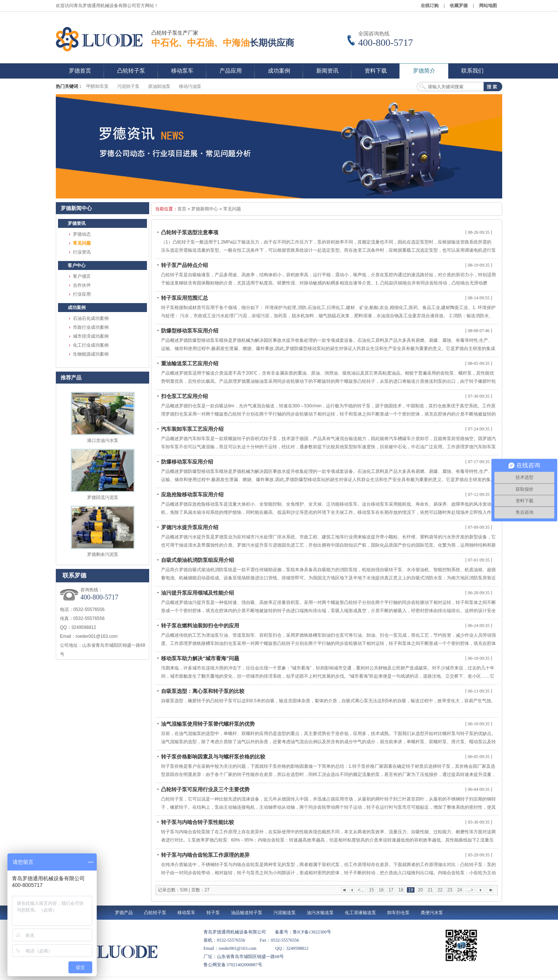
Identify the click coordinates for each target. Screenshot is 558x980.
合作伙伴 (82, 285)
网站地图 (488, 6)
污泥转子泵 (128, 86)
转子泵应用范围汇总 (185, 298)
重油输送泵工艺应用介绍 (190, 363)
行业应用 (82, 294)
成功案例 (77, 308)
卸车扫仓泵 (398, 913)
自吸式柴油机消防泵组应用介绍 (198, 560)
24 (460, 890)
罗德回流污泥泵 (103, 497)
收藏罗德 (459, 6)
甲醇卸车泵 (97, 86)
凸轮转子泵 (155, 913)
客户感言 (82, 276)
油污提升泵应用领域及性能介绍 (198, 593)
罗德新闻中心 (205, 209)
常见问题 (82, 243)
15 (371, 890)
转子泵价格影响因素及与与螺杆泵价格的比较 (213, 757)
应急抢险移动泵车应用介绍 (192, 494)
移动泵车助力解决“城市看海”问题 (200, 658)
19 (411, 890)
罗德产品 (124, 913)
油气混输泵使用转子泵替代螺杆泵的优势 (208, 724)
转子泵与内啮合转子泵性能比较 (198, 822)
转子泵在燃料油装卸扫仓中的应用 (200, 626)
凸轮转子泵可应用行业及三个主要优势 (205, 789)
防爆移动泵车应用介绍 (187, 462)
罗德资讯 (77, 223)
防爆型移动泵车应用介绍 (190, 331)
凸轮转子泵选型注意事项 (190, 232)
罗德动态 (82, 234)
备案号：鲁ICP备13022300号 (303, 932)
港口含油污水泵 (103, 440)
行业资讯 (82, 252)
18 (401, 890)
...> (470, 890)
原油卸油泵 (159, 86)
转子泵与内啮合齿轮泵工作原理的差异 (205, 855)
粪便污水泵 (432, 913)
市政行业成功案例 (91, 327)
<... (361, 890)
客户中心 (77, 265)
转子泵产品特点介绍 (185, 265)
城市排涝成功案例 (91, 336)
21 (430, 890)
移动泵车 (186, 913)
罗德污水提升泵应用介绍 (190, 527)
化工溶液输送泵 (360, 913)
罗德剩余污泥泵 (103, 554)
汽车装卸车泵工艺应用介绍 (192, 429)
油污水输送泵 (320, 913)
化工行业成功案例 (91, 345)
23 (450, 890)
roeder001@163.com (97, 636)
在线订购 (430, 6)
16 (381, 890)
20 (421, 890)
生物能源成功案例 (91, 354)
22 (440, 890)
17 (391, 890)
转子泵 (213, 913)
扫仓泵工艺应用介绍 (185, 396)
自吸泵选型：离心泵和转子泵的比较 (203, 691)
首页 (182, 209)
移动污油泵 (190, 86)
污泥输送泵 (285, 913)
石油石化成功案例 (91, 318)
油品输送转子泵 (247, 913)
